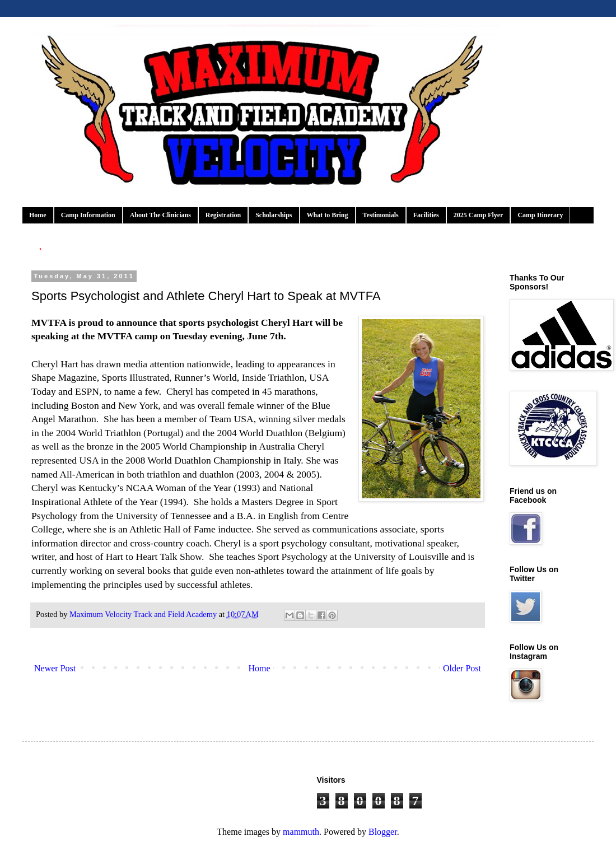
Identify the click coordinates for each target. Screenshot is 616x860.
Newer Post (55, 668)
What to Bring (328, 215)
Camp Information (88, 215)
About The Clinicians (160, 215)
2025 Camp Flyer (479, 215)
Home (38, 215)
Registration (223, 215)
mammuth (301, 832)
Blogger (383, 832)
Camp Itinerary (540, 215)
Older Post (462, 668)
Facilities (426, 215)
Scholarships (274, 215)
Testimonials (381, 215)
